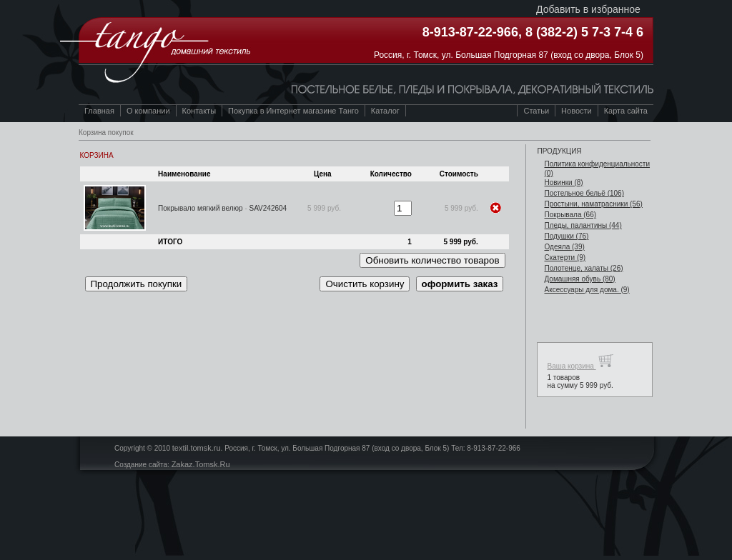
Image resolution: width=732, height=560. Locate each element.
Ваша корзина (580, 361)
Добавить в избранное (588, 9)
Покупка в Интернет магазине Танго (293, 111)
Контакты (199, 111)
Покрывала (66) (570, 215)
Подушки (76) (566, 236)
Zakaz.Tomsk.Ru (201, 464)
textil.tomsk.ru (197, 448)
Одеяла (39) (564, 247)
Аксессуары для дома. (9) (587, 290)
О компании (148, 111)
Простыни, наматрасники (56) (593, 204)
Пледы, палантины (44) (583, 225)
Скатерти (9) (565, 257)
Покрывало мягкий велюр (201, 208)
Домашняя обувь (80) (579, 279)
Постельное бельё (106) (584, 193)
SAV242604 (268, 208)
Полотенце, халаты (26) (583, 268)
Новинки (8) (563, 182)
